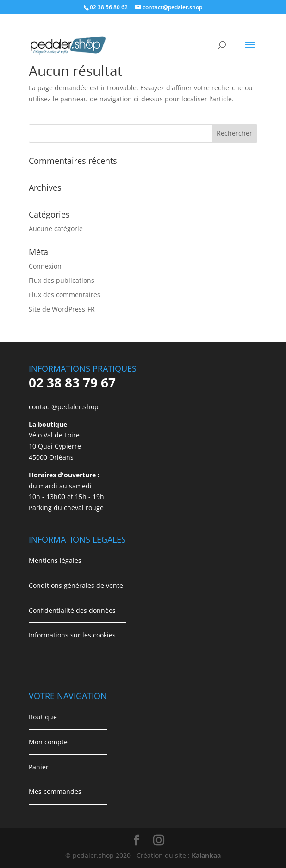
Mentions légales (55, 560)
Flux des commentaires (65, 295)
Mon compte (48, 742)
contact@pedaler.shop (64, 407)
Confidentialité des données (72, 610)
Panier (39, 767)
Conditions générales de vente (76, 585)
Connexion (45, 266)
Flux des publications (62, 280)
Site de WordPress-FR (62, 309)
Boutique (43, 717)
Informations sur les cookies (72, 635)
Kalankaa (206, 855)
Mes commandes (55, 791)
